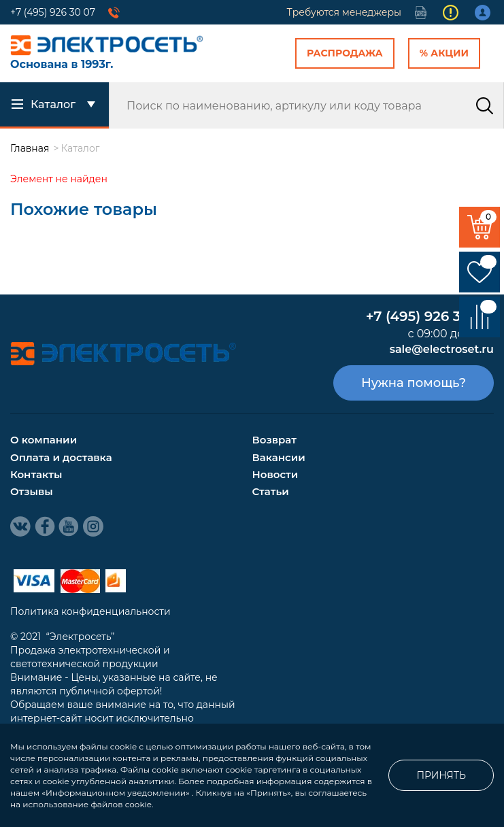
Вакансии (279, 457)
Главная (30, 148)
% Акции (444, 53)
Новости (275, 474)
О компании (44, 440)
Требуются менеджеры (344, 12)
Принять (441, 775)
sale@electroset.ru (442, 349)
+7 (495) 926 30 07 (53, 12)
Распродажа (345, 53)
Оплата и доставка (61, 457)
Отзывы (32, 491)
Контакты (36, 474)
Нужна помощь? (414, 383)
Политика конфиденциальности (90, 611)
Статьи (271, 491)
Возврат (274, 440)
